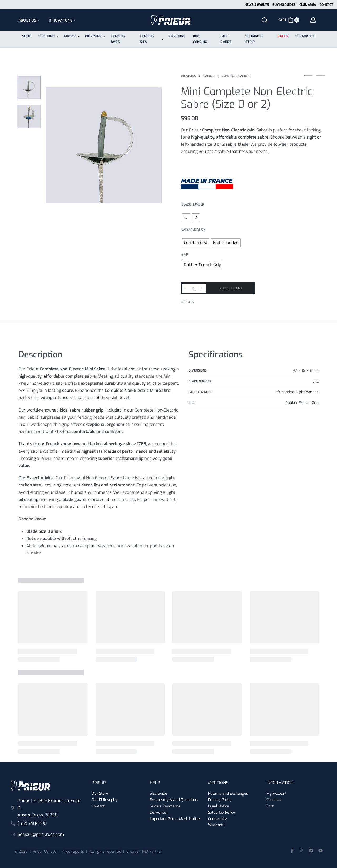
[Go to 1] (29, 87)
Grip (185, 255)
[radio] (186, 218)
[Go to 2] (29, 116)
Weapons (188, 76)
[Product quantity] (194, 288)
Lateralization (193, 230)
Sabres (209, 76)
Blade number (193, 205)
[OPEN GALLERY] (104, 145)
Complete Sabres (236, 76)
